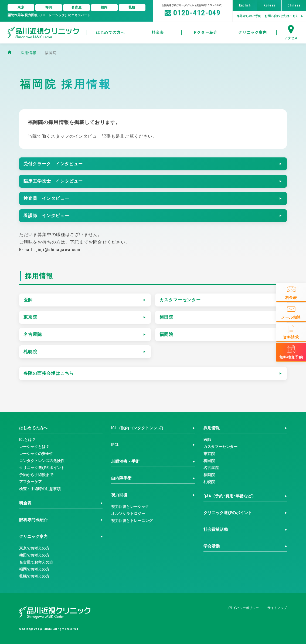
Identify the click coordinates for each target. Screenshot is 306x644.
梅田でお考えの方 (34, 555)
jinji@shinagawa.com (58, 250)
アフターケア (30, 482)
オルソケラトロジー (128, 514)
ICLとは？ (27, 440)
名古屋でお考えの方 (36, 562)
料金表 (25, 503)
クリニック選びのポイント (42, 468)
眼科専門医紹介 (33, 520)
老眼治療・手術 (125, 461)
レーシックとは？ (34, 447)
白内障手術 (121, 478)
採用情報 (39, 276)
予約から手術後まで (36, 475)
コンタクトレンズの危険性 (42, 461)
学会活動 (212, 546)
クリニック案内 (33, 537)
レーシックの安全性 (36, 454)
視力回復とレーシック (130, 507)
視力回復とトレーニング (132, 521)
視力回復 (119, 495)
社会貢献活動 (216, 530)
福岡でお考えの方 (34, 569)
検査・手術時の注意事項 (40, 489)
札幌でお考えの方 (34, 576)
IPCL (115, 445)
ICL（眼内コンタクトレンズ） (138, 428)
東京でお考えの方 (34, 548)
